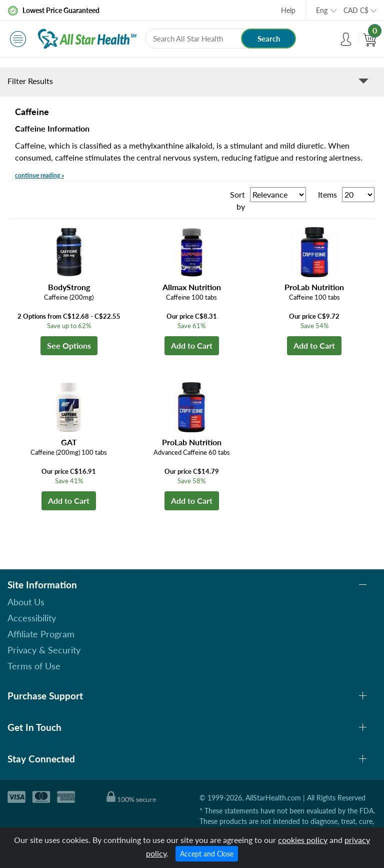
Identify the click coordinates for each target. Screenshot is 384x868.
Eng (322, 10)
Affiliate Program (41, 634)
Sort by (237, 200)
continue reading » (39, 175)
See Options (69, 345)
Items (327, 194)
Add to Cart (192, 345)
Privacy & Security (44, 650)
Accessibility (32, 618)
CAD (356, 10)
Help (288, 10)
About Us (26, 602)
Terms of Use (34, 666)
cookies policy (303, 840)
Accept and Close (207, 854)
